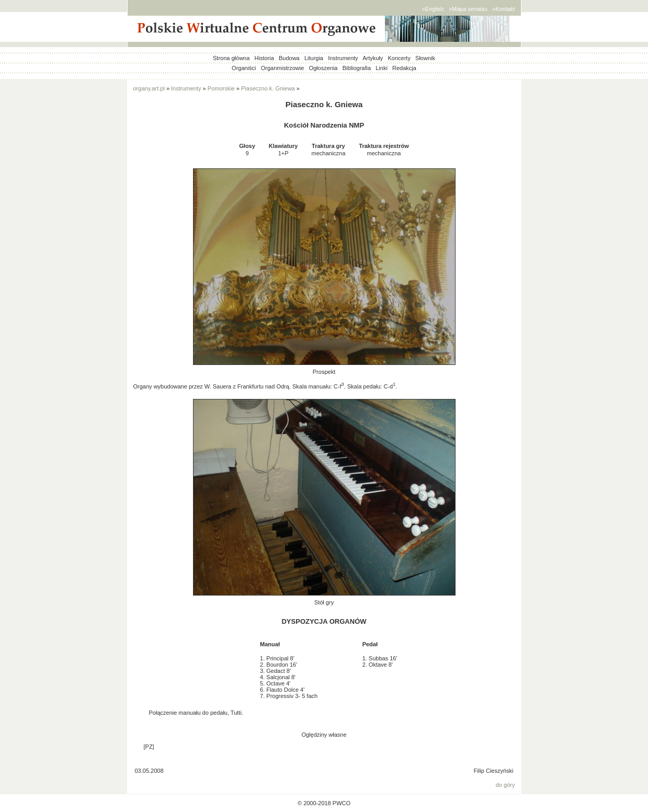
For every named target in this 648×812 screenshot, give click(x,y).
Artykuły (373, 58)
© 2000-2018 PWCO (324, 803)
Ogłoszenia (323, 68)
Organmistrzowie (283, 68)
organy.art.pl (149, 88)
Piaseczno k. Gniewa (268, 88)
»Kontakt (503, 9)
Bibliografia (357, 68)
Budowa (289, 58)
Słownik (425, 58)
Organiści (244, 68)
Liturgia (314, 58)
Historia (264, 58)
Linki (382, 68)
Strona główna (231, 58)
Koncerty (399, 58)
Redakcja (404, 68)
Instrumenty (343, 58)
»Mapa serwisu (468, 9)
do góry (505, 785)
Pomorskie (221, 88)
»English (433, 9)
